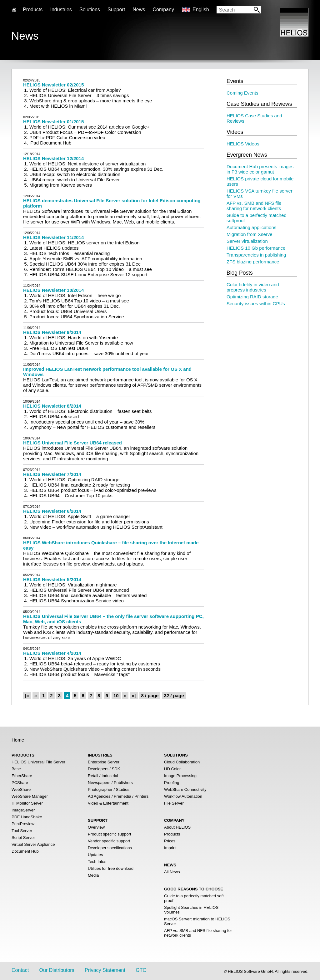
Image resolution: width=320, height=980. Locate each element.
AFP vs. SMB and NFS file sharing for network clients (254, 206)
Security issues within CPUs (256, 304)
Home (18, 740)
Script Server (23, 838)
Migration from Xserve (250, 234)
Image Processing (180, 776)
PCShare (20, 783)
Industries (61, 10)
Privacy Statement (105, 970)
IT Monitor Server (27, 803)
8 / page (150, 696)
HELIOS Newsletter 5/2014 (52, 579)
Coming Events (242, 93)
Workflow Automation (183, 796)
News (139, 10)
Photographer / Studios (109, 789)
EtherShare (22, 776)
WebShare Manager (30, 796)
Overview (96, 827)
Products (172, 834)
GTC (141, 970)
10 (116, 696)
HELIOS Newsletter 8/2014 (52, 406)
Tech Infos (97, 862)
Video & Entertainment (108, 803)
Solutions (90, 10)
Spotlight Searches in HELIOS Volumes (191, 910)
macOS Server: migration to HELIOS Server (197, 921)
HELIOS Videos (243, 144)
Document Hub (25, 851)
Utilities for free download (111, 868)
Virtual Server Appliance (33, 844)
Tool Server (22, 831)
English (201, 10)
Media (93, 875)
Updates (95, 855)
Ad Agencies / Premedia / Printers (118, 796)
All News (172, 872)
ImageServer (23, 810)
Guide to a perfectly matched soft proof (194, 898)
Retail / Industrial (103, 776)
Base (16, 769)
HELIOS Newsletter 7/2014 (52, 474)
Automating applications (251, 227)
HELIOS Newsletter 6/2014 (52, 511)
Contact (20, 970)
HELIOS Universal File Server (38, 762)
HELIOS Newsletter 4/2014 (52, 653)
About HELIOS (177, 827)
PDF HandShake (27, 817)
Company (163, 10)
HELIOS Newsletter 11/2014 (53, 237)
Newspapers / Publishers (110, 783)
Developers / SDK (104, 769)
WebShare (21, 789)
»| (134, 696)
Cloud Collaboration (182, 762)
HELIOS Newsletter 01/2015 (53, 122)
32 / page (174, 696)
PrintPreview (23, 824)
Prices (170, 841)
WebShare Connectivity (185, 789)
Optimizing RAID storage (252, 297)
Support (116, 10)
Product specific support (110, 834)
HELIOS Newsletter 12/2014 (53, 158)
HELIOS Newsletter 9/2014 (52, 332)
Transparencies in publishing (256, 255)
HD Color (172, 769)
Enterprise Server (104, 762)
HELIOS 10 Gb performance (256, 248)
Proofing (172, 783)
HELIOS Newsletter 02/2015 (53, 85)
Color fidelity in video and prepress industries (253, 287)
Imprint (170, 848)
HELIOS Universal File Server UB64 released (72, 443)
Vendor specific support (109, 841)
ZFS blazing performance (253, 262)
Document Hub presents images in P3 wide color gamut (260, 169)
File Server (174, 803)
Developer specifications (110, 848)
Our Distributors (57, 970)
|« (27, 696)
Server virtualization (247, 241)
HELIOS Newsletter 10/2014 (53, 290)
